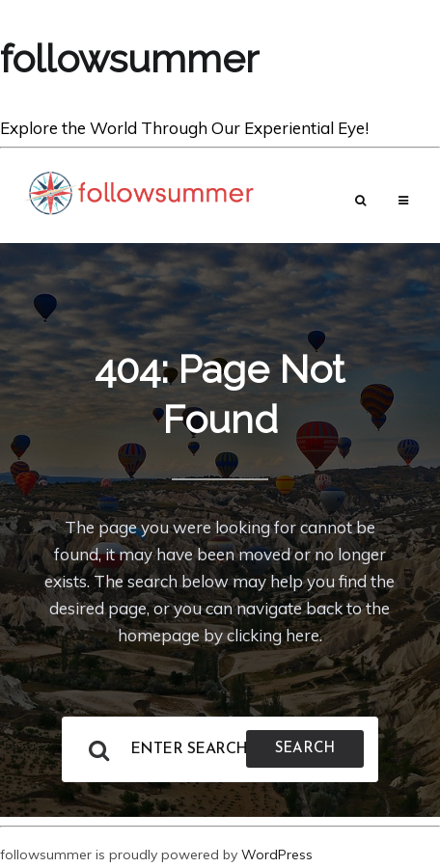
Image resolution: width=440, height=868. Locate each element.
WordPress (277, 854)
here (302, 635)
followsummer (129, 58)
